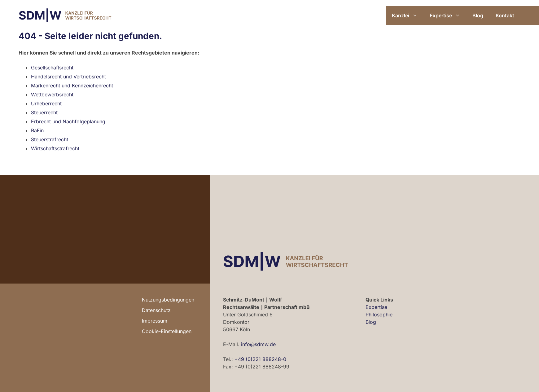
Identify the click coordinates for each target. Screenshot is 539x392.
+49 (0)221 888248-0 (260, 359)
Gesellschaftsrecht (52, 68)
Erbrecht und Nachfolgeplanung (68, 121)
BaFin (37, 130)
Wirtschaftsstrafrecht (55, 148)
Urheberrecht (46, 104)
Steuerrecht (44, 112)
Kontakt (505, 15)
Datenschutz (156, 310)
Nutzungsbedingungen (168, 300)
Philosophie (379, 315)
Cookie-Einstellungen (167, 331)
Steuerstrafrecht (50, 139)
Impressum (155, 321)
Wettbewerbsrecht (52, 95)
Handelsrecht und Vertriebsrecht (68, 77)
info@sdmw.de (258, 344)
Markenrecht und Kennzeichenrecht (72, 86)
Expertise (448, 15)
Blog (478, 15)
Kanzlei (408, 15)
